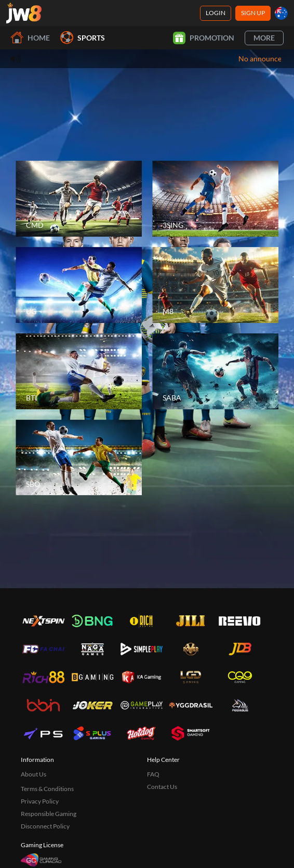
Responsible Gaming (49, 814)
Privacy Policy (40, 801)
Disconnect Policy (45, 826)
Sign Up (253, 13)
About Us (34, 774)
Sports (83, 38)
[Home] (24, 13)
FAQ (153, 774)
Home (30, 38)
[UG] (79, 285)
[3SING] (215, 199)
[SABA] (215, 371)
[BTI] (79, 371)
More (264, 38)
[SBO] (79, 458)
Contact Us (162, 787)
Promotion (204, 38)
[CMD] (79, 199)
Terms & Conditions (47, 789)
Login (216, 13)
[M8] (215, 285)
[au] (281, 13)
